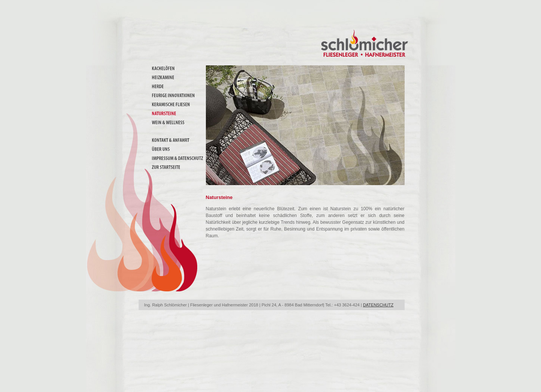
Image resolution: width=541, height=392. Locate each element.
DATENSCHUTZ (378, 305)
